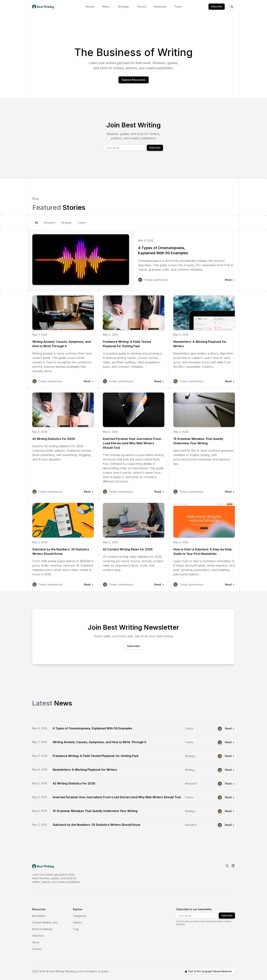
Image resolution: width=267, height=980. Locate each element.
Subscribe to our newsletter (194, 909)
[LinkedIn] (233, 874)
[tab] (36, 223)
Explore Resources (134, 80)
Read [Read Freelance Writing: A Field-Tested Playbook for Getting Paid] (230, 756)
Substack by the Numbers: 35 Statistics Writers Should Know (61, 552)
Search (90, 7)
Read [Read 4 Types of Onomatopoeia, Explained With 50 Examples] (230, 728)
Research (160, 7)
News (106, 7)
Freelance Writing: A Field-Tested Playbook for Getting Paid (127, 344)
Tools (178, 7)
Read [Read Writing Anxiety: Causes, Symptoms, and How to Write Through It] (230, 742)
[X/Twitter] (227, 874)
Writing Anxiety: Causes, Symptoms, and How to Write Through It (62, 344)
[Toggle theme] (232, 7)
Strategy (123, 7)
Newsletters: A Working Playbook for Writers (200, 344)
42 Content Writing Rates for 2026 (128, 549)
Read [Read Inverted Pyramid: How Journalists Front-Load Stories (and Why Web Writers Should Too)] (230, 797)
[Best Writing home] (44, 7)
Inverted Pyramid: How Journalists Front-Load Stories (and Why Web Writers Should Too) (132, 443)
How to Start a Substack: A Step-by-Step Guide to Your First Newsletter (203, 552)
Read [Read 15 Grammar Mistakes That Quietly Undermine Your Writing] (230, 811)
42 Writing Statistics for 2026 (54, 439)
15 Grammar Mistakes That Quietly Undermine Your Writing (198, 441)
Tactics (141, 7)
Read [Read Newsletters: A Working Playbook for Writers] (230, 770)
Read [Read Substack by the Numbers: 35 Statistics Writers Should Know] (230, 825)
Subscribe (217, 7)
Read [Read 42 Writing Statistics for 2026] (230, 783)
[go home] (43, 866)
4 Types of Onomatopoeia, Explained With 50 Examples (163, 250)
